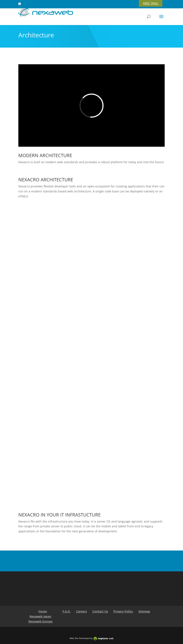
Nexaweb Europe (40, 621)
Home (43, 611)
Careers (81, 611)
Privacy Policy (123, 611)
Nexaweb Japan (40, 616)
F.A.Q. (67, 611)
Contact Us (100, 611)
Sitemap (144, 611)
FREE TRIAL (151, 3)
